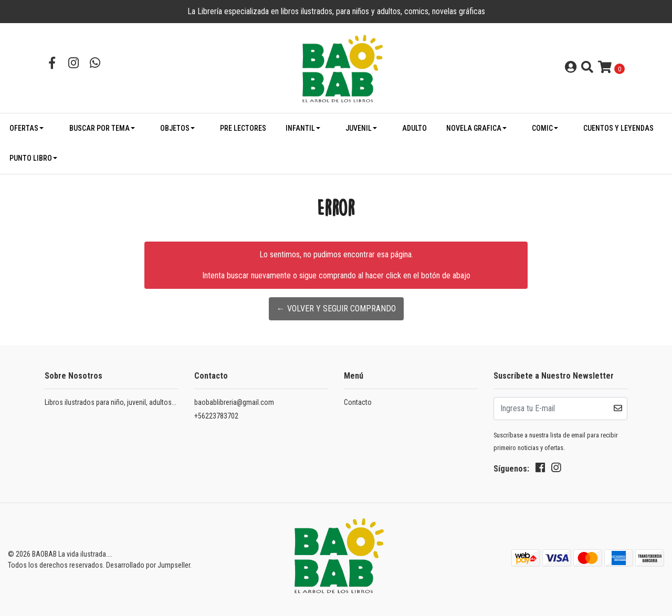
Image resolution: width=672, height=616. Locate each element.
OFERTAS (24, 128)
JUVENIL (359, 128)
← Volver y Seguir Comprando (336, 309)
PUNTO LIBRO (31, 158)
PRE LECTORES (243, 128)
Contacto (358, 402)
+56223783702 (216, 416)
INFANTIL (300, 128)
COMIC (542, 128)
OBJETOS (175, 128)
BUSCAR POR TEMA (99, 128)
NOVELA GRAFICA (474, 128)
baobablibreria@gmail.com (234, 402)
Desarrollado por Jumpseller (148, 565)
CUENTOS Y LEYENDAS (618, 128)
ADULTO (414, 128)
